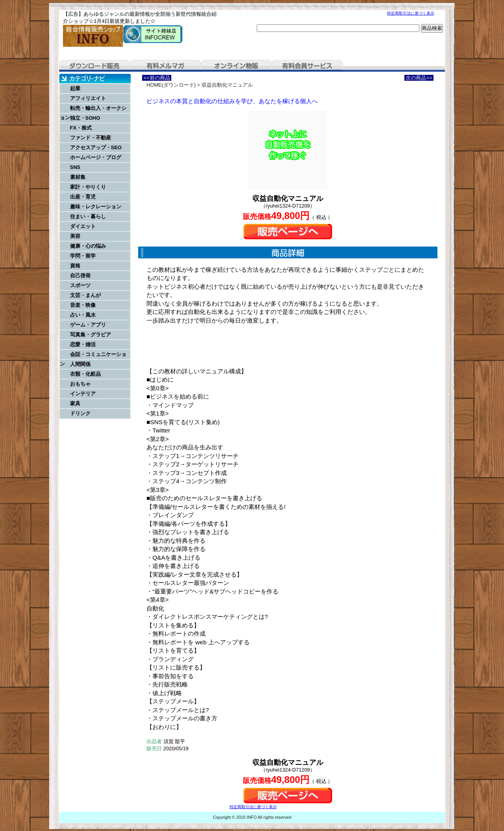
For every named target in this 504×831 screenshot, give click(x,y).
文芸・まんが (85, 295)
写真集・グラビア (91, 335)
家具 (75, 403)
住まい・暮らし (88, 216)
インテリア (83, 394)
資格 (75, 266)
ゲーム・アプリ (88, 325)
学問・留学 (83, 256)
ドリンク (80, 413)
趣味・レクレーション (96, 207)
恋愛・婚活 (83, 344)
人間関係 (80, 364)
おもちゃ (80, 384)
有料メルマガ (165, 66)
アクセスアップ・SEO (96, 147)
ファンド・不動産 (91, 138)
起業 (75, 88)
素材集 (78, 177)
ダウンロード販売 (94, 66)
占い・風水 (83, 315)
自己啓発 (80, 275)
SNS (75, 167)
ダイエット (83, 226)
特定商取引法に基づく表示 (411, 13)
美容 (75, 236)
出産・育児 (83, 197)
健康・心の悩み (88, 246)
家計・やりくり (88, 187)
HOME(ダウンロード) (171, 85)
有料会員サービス (307, 66)
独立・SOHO (85, 118)
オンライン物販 (236, 66)
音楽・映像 (83, 305)
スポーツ (80, 285)
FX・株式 (81, 128)
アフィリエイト (88, 98)
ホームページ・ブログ (96, 157)
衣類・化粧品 (85, 374)
